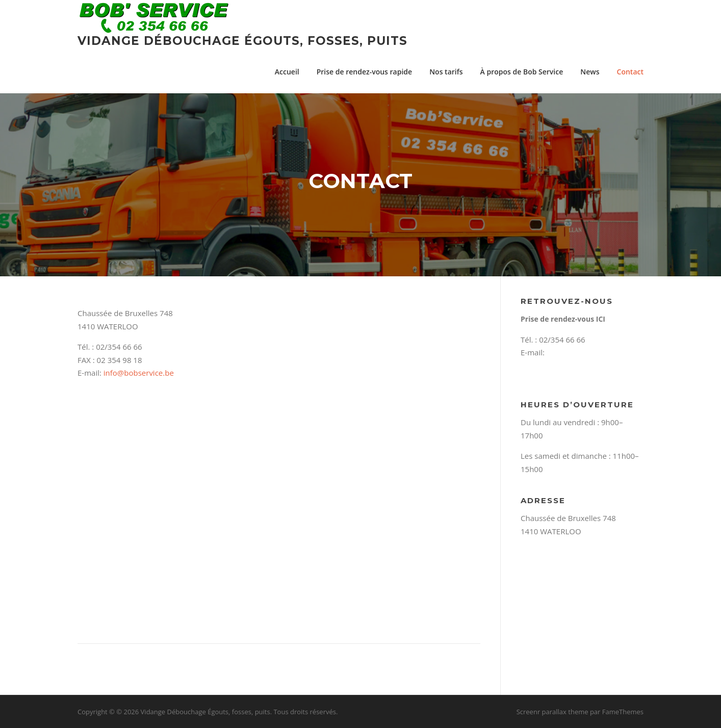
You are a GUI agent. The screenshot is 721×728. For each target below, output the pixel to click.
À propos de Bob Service (522, 72)
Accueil (287, 72)
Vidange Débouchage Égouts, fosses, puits (242, 41)
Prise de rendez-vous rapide (364, 72)
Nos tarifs (446, 72)
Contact (630, 72)
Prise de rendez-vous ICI (563, 319)
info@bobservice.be (139, 373)
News (590, 72)
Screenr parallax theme (552, 712)
